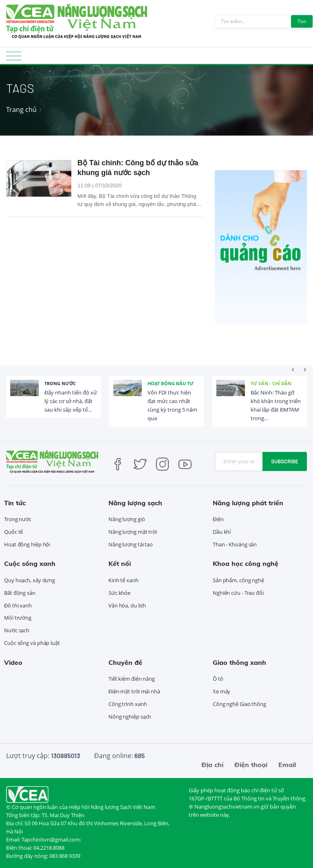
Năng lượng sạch (135, 503)
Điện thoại (251, 765)
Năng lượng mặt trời (133, 532)
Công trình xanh (128, 704)
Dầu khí (222, 532)
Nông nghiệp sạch (130, 717)
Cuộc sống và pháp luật (32, 643)
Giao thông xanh (239, 662)
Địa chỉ (212, 765)
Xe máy (222, 691)
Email (287, 765)
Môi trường (18, 618)
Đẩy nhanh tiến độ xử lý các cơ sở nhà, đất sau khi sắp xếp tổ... (71, 401)
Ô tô (218, 679)
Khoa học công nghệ (246, 563)
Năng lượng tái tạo (131, 544)
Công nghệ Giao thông (239, 704)
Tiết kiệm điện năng (132, 679)
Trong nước (60, 383)
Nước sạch (17, 630)
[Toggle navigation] (14, 58)
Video (13, 662)
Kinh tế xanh (123, 580)
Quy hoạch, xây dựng (30, 580)
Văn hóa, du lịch (127, 605)
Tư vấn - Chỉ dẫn (271, 383)
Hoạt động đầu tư (171, 383)
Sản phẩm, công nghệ (238, 580)
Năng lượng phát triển (248, 503)
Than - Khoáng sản (235, 544)
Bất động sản (20, 593)
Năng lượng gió (127, 519)
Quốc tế (13, 532)
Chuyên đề (125, 662)
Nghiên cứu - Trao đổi (238, 593)
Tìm (302, 21)
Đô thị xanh (18, 605)
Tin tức (15, 503)
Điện (218, 519)
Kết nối (120, 563)
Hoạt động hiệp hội (27, 544)
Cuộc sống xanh (30, 563)
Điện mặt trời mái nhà (134, 691)
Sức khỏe (119, 593)
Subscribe (285, 461)
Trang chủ (21, 110)
